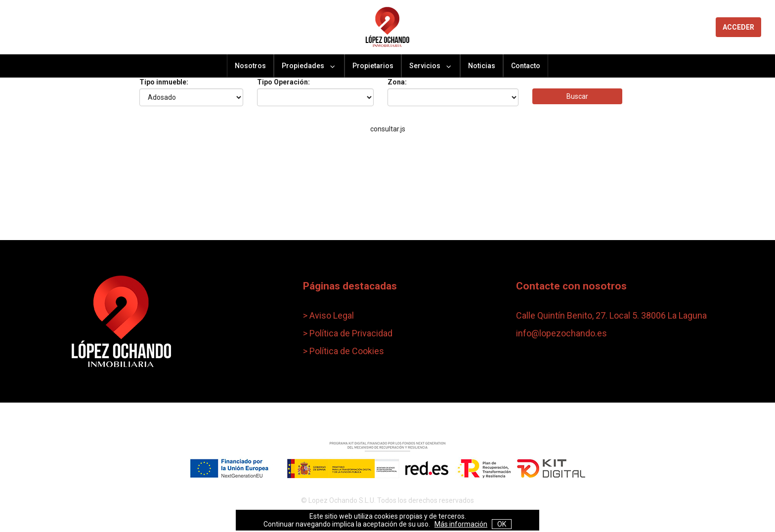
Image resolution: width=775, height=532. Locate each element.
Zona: (397, 82)
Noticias (482, 66)
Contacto (526, 66)
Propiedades (309, 66)
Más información (461, 524)
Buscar (577, 96)
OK (502, 524)
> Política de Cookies (344, 351)
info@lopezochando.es (561, 333)
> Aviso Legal (328, 315)
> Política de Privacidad (348, 333)
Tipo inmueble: (164, 82)
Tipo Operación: (283, 82)
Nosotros (250, 66)
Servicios (431, 66)
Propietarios (373, 66)
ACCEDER (738, 27)
